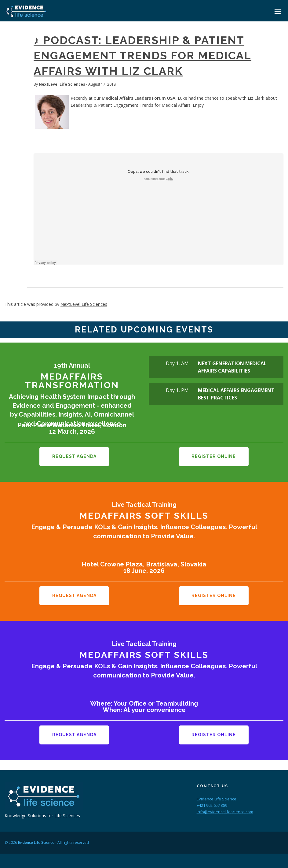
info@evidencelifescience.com (225, 811)
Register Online (214, 456)
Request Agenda (74, 456)
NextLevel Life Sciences (62, 84)
